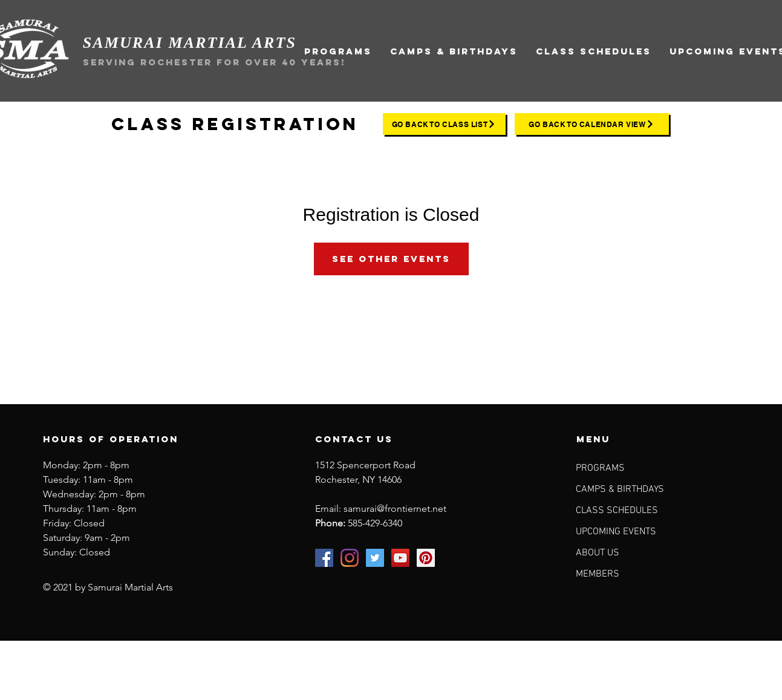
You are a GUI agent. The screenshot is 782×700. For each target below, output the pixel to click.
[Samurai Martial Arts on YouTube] (400, 558)
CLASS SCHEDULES (617, 511)
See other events (391, 259)
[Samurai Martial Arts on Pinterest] (426, 558)
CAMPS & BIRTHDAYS (620, 489)
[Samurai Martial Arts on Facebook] (324, 558)
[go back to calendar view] (592, 124)
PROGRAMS (600, 468)
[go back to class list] (444, 124)
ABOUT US (598, 553)
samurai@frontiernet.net (395, 509)
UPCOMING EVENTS (616, 532)
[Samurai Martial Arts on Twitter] (375, 558)
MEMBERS (598, 574)
